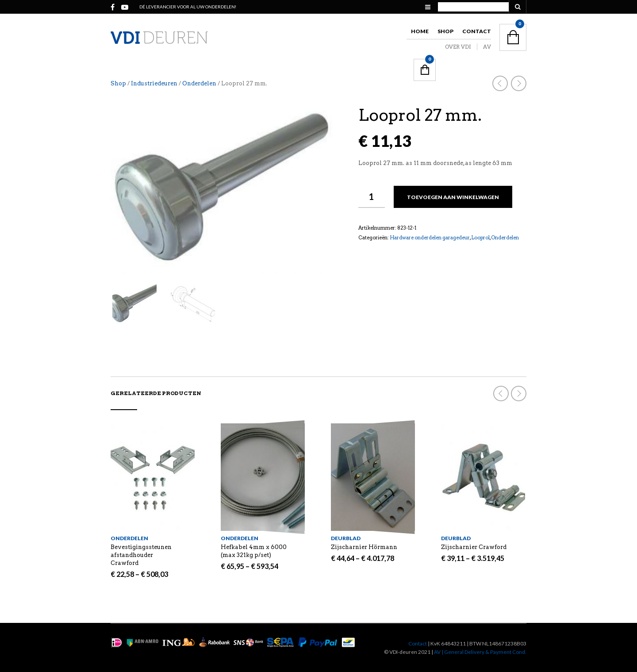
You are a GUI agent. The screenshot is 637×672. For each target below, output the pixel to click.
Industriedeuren (154, 83)
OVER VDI (458, 47)
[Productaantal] (372, 197)
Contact (477, 31)
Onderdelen (199, 83)
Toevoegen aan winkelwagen (453, 197)
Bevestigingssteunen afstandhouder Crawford (141, 555)
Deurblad (346, 538)
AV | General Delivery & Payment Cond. (480, 652)
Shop (445, 31)
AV (487, 47)
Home (420, 31)
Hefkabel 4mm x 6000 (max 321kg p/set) (254, 551)
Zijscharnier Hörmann (364, 547)
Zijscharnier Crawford (474, 547)
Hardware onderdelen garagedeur (430, 238)
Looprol (480, 238)
